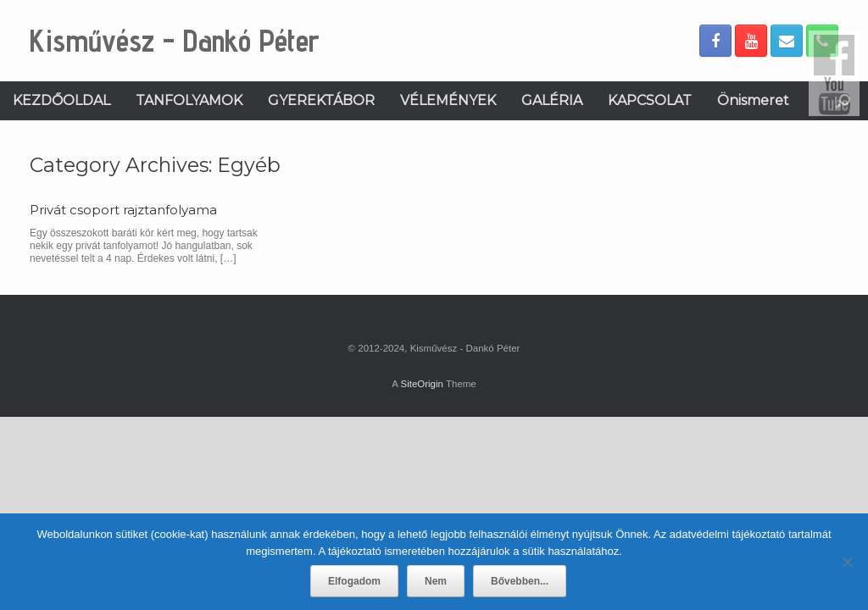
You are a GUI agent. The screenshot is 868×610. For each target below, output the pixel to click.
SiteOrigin (422, 384)
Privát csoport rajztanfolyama (123, 210)
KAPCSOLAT (650, 100)
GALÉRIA (552, 100)
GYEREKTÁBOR (321, 100)
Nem (436, 581)
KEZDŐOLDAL (61, 100)
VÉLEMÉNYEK (448, 100)
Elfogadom (354, 581)
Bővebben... (520, 581)
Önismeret (753, 100)
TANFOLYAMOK (189, 100)
